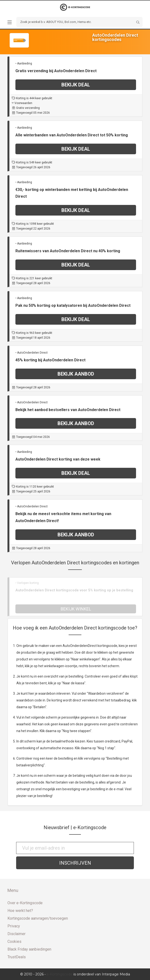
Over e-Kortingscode (25, 903)
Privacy (14, 926)
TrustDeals (17, 957)
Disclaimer (16, 934)
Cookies (14, 941)
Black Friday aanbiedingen (29, 949)
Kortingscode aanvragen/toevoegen (38, 918)
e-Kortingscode (59, 974)
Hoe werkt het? (20, 911)
